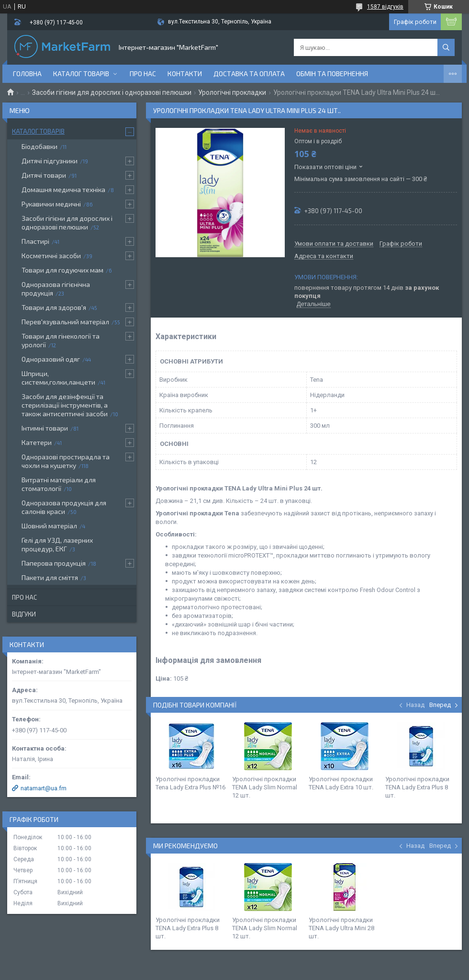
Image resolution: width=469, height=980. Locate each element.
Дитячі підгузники (50, 161)
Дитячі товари (44, 175)
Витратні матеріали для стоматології (59, 484)
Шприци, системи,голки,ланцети (58, 378)
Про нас (143, 74)
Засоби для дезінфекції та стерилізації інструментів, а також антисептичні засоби (65, 405)
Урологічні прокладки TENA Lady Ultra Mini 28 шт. (341, 928)
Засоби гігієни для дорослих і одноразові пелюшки (112, 92)
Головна (27, 74)
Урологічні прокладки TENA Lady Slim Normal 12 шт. (265, 787)
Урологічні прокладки (232, 92)
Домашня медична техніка (63, 189)
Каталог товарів (81, 74)
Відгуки (24, 614)
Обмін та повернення (332, 74)
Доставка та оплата (249, 74)
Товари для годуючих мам (62, 270)
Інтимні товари (45, 428)
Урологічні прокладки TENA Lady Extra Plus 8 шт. (417, 787)
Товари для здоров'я (54, 307)
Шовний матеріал (49, 526)
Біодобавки (39, 146)
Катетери (37, 442)
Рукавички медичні (51, 204)
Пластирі (35, 241)
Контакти (185, 74)
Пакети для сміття (50, 577)
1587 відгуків (385, 7)
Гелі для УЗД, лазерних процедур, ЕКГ (57, 544)
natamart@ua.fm (44, 788)
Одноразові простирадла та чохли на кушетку (66, 461)
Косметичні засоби (51, 256)
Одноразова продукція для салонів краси (64, 507)
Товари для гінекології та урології (61, 340)
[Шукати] (446, 47)
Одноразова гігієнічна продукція (56, 289)
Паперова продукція (54, 563)
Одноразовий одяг (51, 359)
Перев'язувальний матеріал (65, 322)
